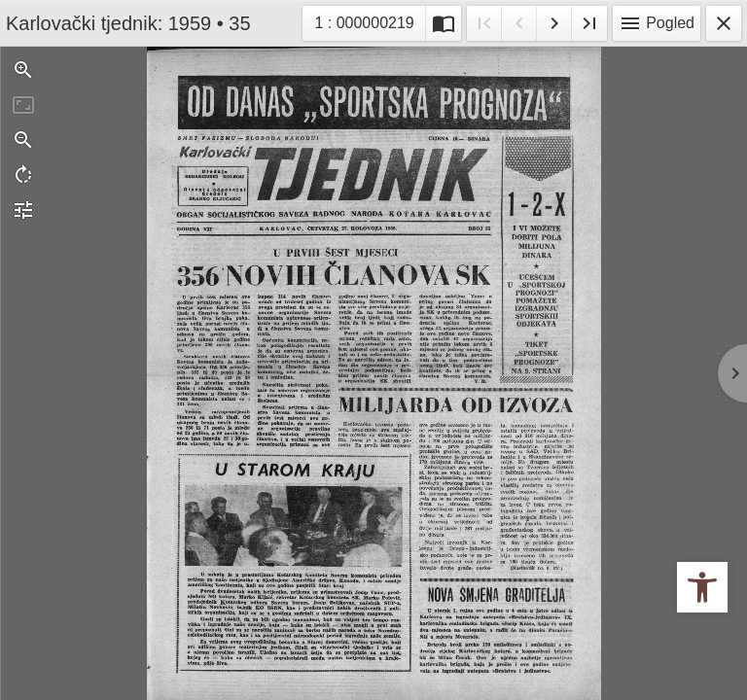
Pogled (657, 23)
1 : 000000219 (369, 21)
